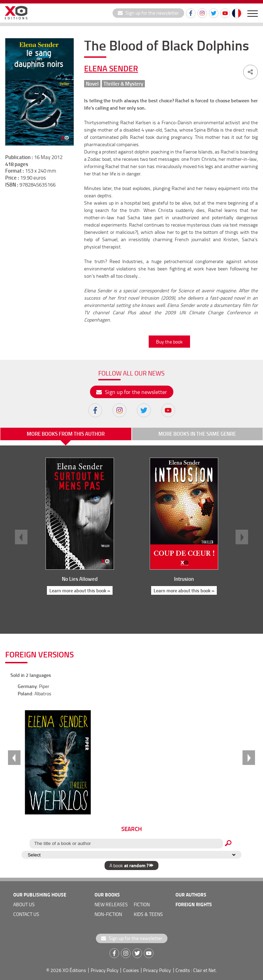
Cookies (131, 970)
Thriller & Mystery (123, 84)
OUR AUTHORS (191, 895)
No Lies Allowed (79, 579)
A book (131, 865)
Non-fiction (108, 914)
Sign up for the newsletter (148, 13)
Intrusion (184, 579)
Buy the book (169, 342)
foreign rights (194, 904)
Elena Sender (111, 68)
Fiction (142, 904)
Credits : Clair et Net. (196, 970)
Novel (92, 84)
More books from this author (66, 434)
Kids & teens (148, 914)
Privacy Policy (105, 970)
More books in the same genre (197, 434)
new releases (111, 904)
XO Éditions (74, 970)
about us (24, 904)
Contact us (26, 914)
